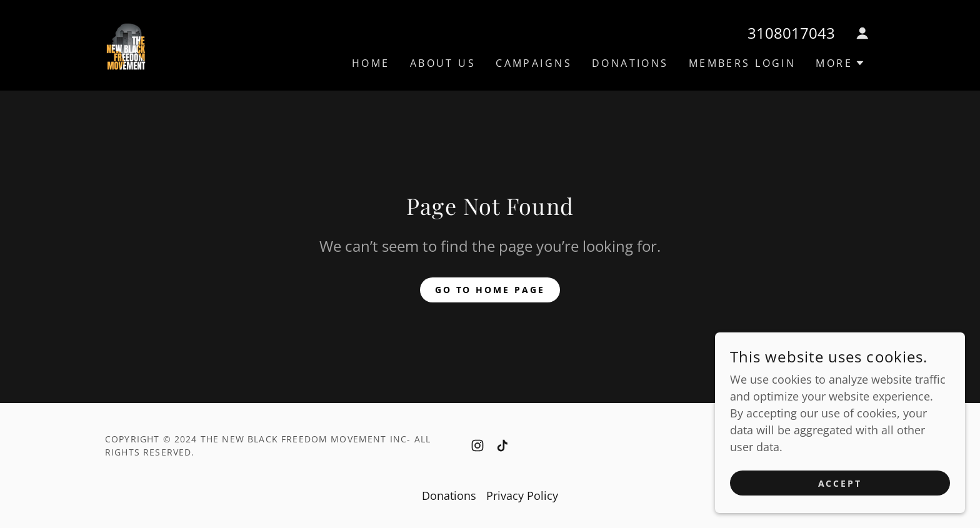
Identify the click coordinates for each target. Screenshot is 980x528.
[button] (862, 33)
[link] (126, 44)
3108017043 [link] (791, 33)
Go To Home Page (490, 290)
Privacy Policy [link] (522, 496)
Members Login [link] (742, 63)
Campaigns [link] (534, 63)
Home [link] (371, 63)
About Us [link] (443, 63)
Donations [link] (630, 63)
